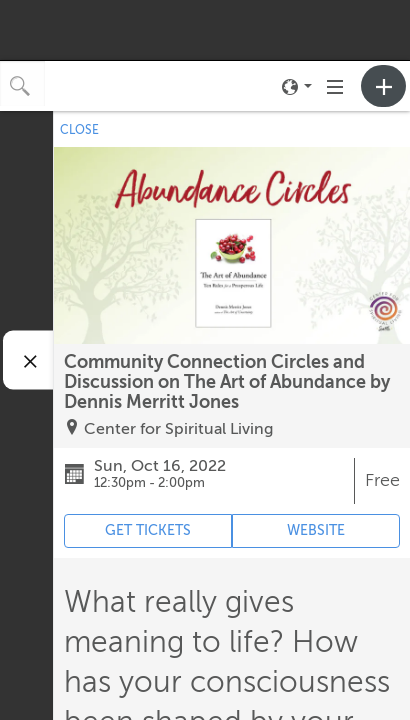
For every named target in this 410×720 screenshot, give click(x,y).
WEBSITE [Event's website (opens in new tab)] (316, 530)
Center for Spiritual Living (178, 429)
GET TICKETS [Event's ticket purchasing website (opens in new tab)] (148, 530)
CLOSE (79, 130)
